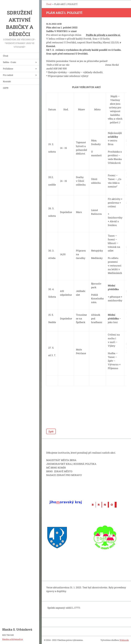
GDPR (6, 88)
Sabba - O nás (9, 62)
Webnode (124, 640)
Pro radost (8, 75)
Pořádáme (8, 69)
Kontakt (7, 81)
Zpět (51, 431)
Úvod (6, 56)
